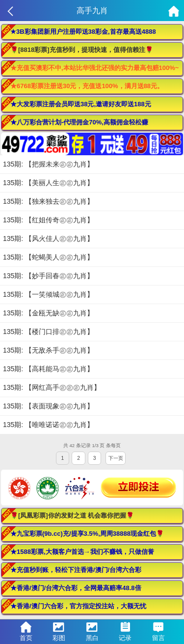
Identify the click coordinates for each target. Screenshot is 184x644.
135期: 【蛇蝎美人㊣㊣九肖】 (48, 257)
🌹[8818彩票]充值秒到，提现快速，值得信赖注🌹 (82, 50)
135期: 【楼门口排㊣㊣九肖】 (48, 332)
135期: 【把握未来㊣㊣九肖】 (48, 164)
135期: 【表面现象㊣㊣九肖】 (48, 406)
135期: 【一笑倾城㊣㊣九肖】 (48, 294)
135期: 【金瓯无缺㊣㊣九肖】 (48, 313)
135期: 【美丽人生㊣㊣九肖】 (48, 183)
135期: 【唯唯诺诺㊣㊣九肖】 (48, 425)
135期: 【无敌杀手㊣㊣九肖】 (48, 350)
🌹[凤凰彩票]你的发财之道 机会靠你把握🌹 (72, 515)
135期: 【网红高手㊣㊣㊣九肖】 (52, 387)
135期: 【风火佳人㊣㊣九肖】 (48, 239)
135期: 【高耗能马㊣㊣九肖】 (48, 369)
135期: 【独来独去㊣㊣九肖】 (48, 201)
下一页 (116, 458)
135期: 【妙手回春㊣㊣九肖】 (48, 276)
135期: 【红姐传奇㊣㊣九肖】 (48, 220)
